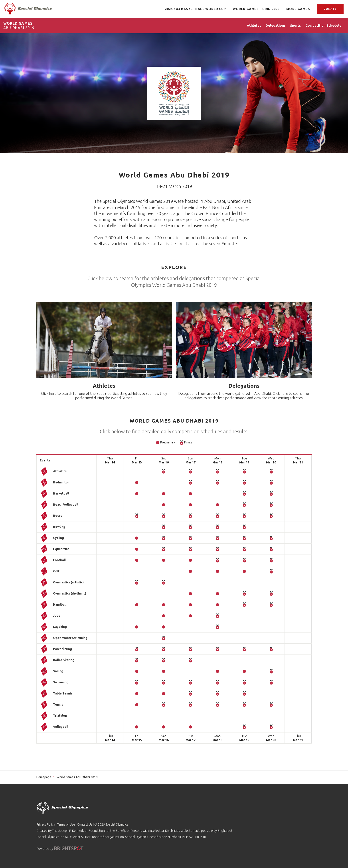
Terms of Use (66, 824)
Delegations (244, 386)
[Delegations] (244, 340)
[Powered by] (69, 848)
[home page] (28, 9)
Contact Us (85, 824)
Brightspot (225, 831)
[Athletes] (104, 340)
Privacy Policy (46, 824)
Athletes (104, 386)
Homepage (44, 777)
